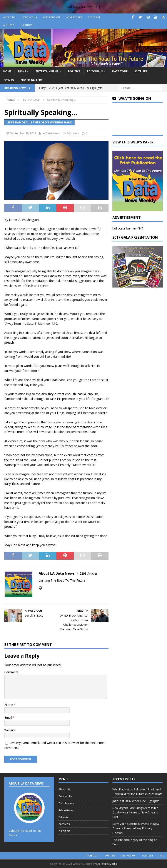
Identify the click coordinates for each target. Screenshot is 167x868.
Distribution (52, 17)
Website (10, 730)
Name (9, 705)
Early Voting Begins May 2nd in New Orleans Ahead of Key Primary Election (136, 828)
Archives (9, 25)
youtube (147, 856)
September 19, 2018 (23, 133)
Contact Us (29, 17)
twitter (110, 856)
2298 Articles (89, 573)
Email (9, 718)
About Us (9, 17)
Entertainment (47, 71)
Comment (11, 672)
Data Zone (120, 71)
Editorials (95, 71)
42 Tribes (141, 71)
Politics (74, 71)
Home (7, 71)
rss (162, 856)
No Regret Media (107, 864)
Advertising (74, 17)
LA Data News (51, 133)
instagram (128, 856)
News (22, 71)
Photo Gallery (32, 80)
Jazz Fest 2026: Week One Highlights (136, 801)
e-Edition (27, 25)
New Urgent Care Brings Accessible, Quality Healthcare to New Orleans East (136, 812)
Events (9, 80)
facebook (92, 856)
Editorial (94, 17)
